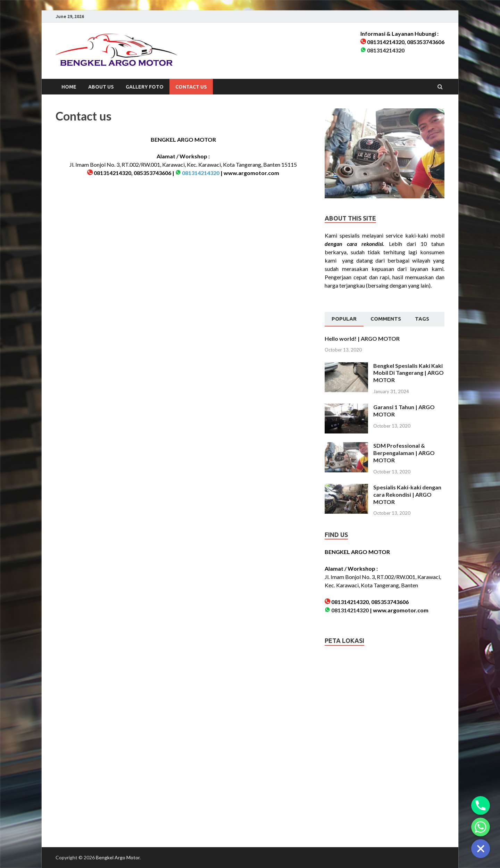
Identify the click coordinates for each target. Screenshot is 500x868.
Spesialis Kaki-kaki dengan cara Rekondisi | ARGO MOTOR (407, 494)
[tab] (344, 319)
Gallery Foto (145, 87)
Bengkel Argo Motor (118, 857)
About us (101, 87)
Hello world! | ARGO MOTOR (362, 338)
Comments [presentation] (386, 319)
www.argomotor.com (251, 173)
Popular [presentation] (344, 319)
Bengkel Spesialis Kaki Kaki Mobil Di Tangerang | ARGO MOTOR (409, 373)
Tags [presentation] (422, 319)
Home (69, 87)
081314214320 (386, 50)
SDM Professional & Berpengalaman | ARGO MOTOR (404, 453)
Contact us (191, 87)
